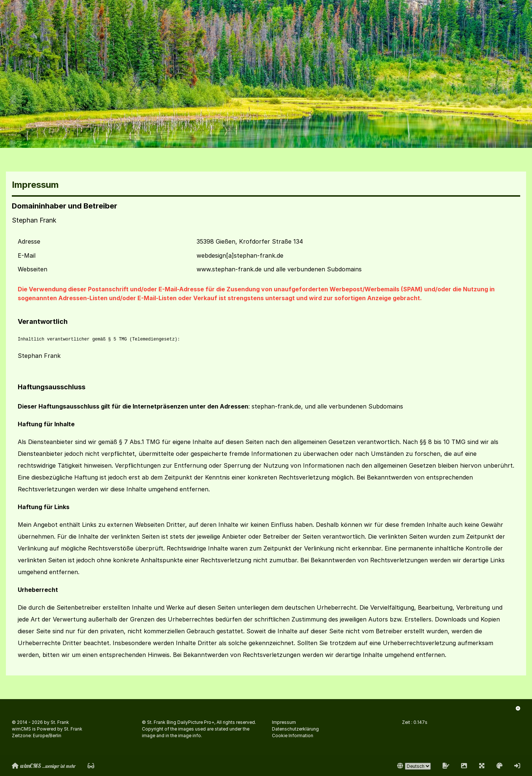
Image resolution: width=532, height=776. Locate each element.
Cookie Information (293, 736)
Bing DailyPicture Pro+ (190, 722)
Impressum (284, 722)
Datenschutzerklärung (295, 729)
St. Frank (60, 722)
